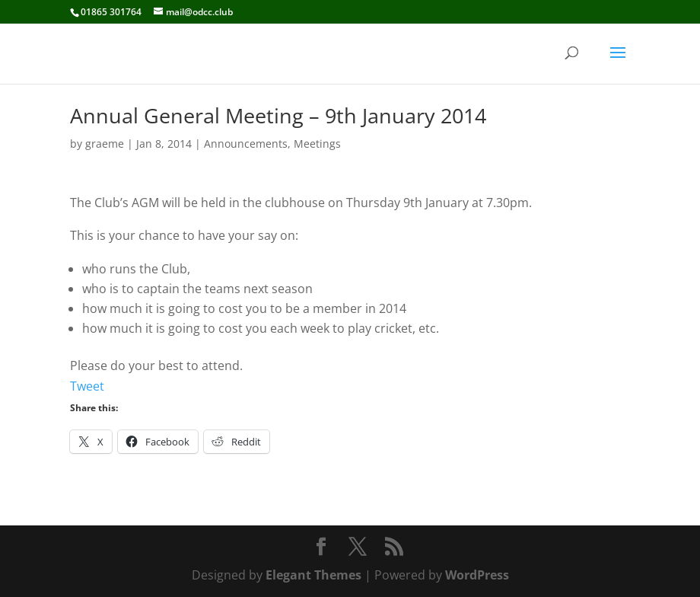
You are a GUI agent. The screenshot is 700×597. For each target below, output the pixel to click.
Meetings (317, 144)
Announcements (246, 144)
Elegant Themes (313, 575)
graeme (105, 144)
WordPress (477, 575)
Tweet (87, 386)
